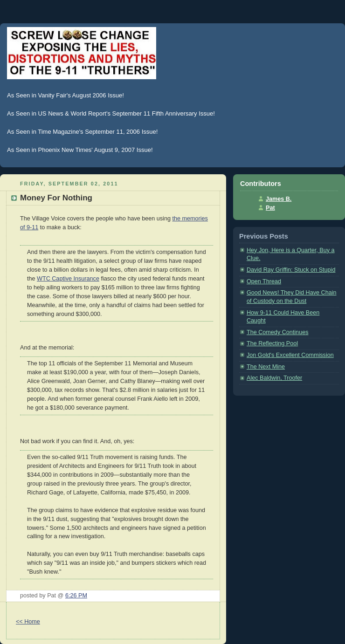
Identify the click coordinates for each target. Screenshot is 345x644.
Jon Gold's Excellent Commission (290, 355)
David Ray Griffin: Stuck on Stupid (291, 270)
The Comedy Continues (277, 332)
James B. (279, 199)
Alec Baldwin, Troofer (274, 378)
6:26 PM (76, 596)
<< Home (28, 622)
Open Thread (264, 281)
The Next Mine (266, 367)
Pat (270, 208)
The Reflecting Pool (272, 343)
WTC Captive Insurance (68, 279)
